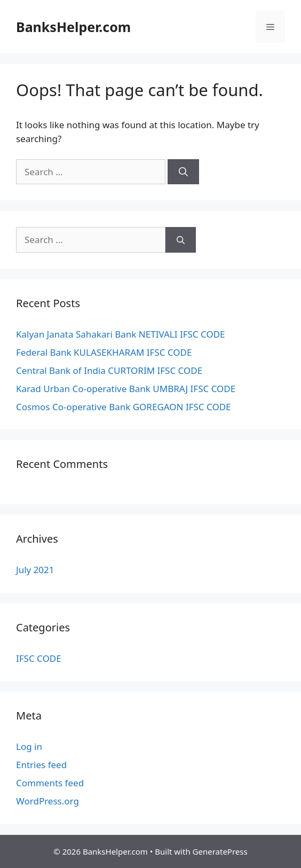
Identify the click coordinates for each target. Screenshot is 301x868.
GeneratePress (220, 851)
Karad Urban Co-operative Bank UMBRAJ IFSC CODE (126, 389)
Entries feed (41, 765)
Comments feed (50, 783)
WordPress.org (47, 801)
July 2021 (35, 570)
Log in (29, 746)
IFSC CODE (39, 658)
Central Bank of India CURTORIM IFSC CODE (109, 370)
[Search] (183, 172)
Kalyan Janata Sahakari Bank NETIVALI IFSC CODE (121, 334)
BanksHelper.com (73, 27)
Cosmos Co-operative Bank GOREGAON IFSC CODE (124, 407)
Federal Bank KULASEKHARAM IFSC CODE (104, 352)
